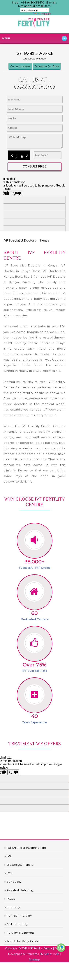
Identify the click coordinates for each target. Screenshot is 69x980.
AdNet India (52, 954)
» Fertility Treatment (19, 933)
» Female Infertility (18, 916)
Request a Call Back (47, 66)
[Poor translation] (13, 772)
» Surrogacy (13, 882)
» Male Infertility (16, 924)
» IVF (8, 856)
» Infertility (12, 907)
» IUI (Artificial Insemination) (25, 848)
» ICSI (9, 873)
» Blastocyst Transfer (20, 865)
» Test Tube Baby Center (22, 941)
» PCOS (10, 899)
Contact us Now (20, 66)
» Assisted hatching (19, 890)
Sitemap (34, 960)
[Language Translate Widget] (35, 10)
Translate (42, 14)
